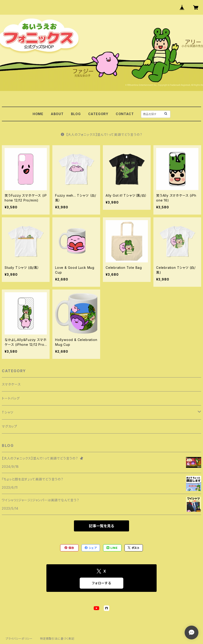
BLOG (76, 114)
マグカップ (10, 426)
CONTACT (125, 114)
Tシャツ (8, 412)
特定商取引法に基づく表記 (57, 639)
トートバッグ (11, 398)
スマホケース (11, 384)
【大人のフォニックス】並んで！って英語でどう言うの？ (102, 135)
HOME (38, 114)
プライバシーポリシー (19, 639)
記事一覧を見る (101, 526)
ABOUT (57, 114)
